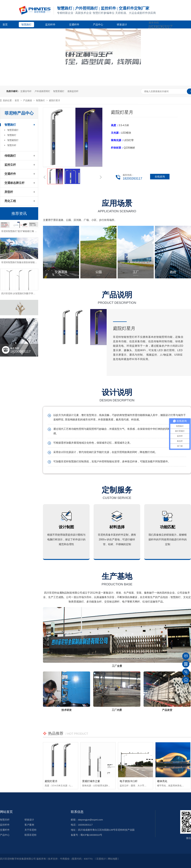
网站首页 (6, 812)
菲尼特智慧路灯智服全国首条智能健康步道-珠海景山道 (28, 263)
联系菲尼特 (30, 835)
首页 (5, 25)
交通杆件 (74, 25)
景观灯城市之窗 (91, 781)
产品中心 (98, 25)
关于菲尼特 (57, 32)
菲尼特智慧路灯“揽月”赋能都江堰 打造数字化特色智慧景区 (30, 232)
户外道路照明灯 (42, 91)
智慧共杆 (12, 145)
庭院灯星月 (55, 100)
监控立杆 (10, 165)
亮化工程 (10, 201)
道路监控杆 (73, 91)
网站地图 (113, 859)
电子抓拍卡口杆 (129, 781)
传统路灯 (10, 156)
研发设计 (122, 25)
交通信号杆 (26, 91)
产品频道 (28, 100)
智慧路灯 (26, 25)
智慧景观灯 (59, 91)
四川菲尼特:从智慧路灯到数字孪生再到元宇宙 (24, 294)
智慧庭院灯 (13, 140)
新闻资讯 (32, 32)
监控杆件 (50, 25)
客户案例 (8, 32)
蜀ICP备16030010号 (91, 835)
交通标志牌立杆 (14, 183)
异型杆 (9, 192)
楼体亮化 (162, 781)
